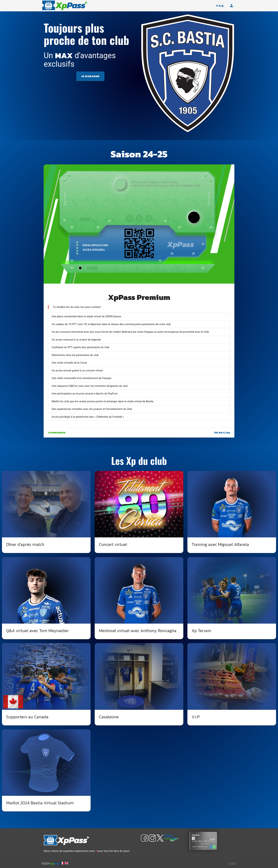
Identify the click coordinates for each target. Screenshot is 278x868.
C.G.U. (233, 864)
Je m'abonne (90, 76)
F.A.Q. (220, 6)
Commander (57, 432)
